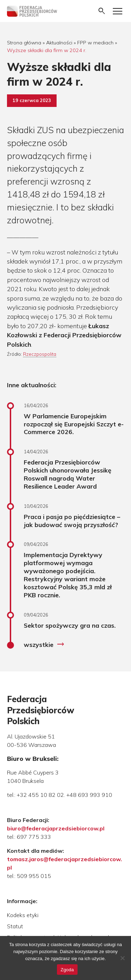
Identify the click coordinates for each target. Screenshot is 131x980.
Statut (15, 926)
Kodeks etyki (23, 915)
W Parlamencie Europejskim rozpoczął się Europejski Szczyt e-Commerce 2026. (74, 424)
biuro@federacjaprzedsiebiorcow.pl (56, 828)
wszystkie (44, 644)
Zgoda (67, 970)
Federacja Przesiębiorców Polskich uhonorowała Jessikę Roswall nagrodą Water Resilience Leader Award (68, 474)
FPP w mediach (95, 43)
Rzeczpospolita (40, 354)
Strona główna (24, 43)
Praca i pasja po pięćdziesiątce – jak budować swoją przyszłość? (72, 521)
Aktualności (59, 43)
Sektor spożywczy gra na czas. (70, 625)
